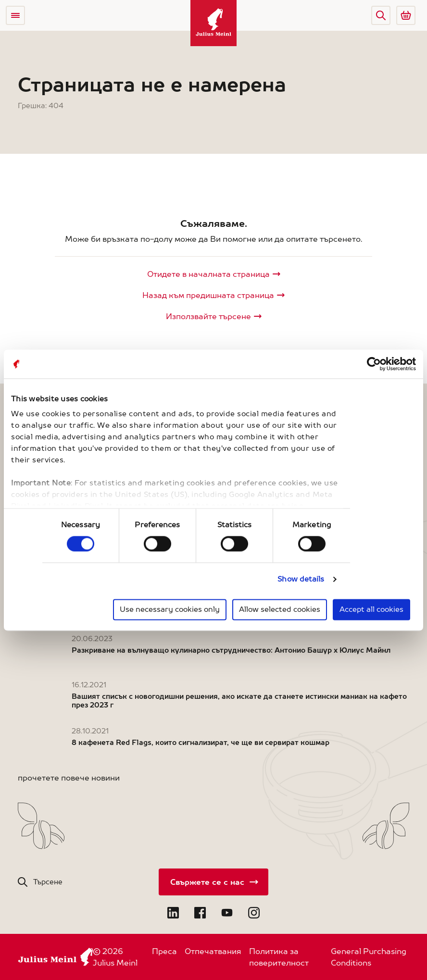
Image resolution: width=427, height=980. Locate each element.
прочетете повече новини (69, 778)
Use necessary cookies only (170, 609)
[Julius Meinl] (213, 23)
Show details (301, 579)
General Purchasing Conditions (369, 957)
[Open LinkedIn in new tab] (173, 913)
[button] (381, 15)
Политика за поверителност (279, 957)
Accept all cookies (371, 609)
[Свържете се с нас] (213, 882)
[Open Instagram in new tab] (254, 913)
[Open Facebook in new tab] (200, 913)
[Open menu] (15, 15)
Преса (164, 951)
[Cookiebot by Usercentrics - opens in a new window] (374, 364)
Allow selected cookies (280, 609)
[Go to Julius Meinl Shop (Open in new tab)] (406, 15)
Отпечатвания (213, 951)
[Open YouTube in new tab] (227, 913)
